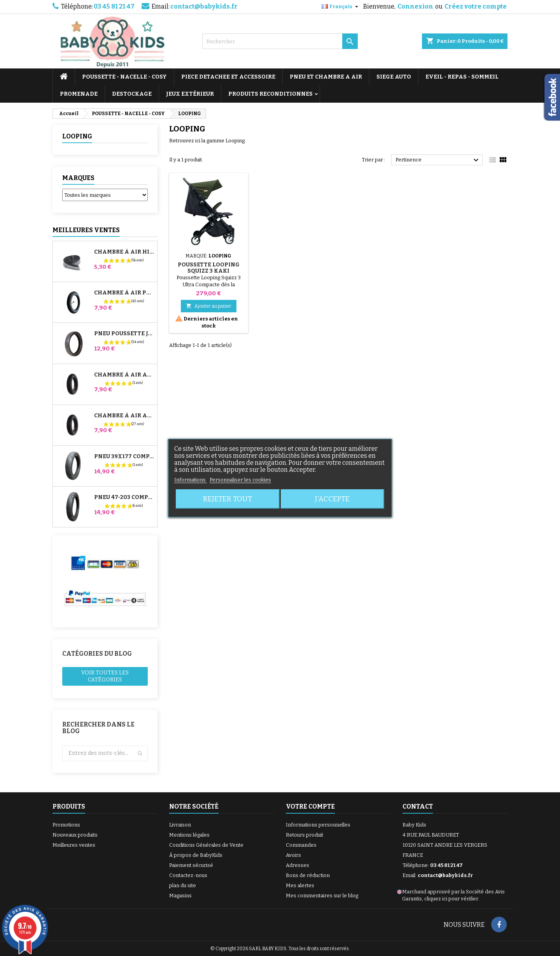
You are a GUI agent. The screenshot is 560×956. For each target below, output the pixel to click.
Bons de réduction (308, 875)
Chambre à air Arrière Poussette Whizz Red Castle (124, 416)
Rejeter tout (227, 499)
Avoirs (293, 855)
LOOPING (77, 136)
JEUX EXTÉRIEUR (190, 94)
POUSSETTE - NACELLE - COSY (124, 77)
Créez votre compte (476, 6)
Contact (418, 806)
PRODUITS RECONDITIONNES (270, 94)
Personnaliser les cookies (240, 480)
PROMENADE (79, 94)
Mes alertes (300, 885)
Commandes (301, 845)
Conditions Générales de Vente (206, 845)
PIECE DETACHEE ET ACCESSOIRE (228, 77)
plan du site (183, 885)
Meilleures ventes (74, 845)
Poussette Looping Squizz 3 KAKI (209, 268)
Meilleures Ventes (86, 230)
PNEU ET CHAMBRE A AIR (326, 77)
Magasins (180, 896)
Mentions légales (189, 835)
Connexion (415, 6)
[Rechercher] (280, 41)
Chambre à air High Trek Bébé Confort (124, 252)
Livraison (180, 825)
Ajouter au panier (209, 306)
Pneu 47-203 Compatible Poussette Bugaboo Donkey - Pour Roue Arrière (124, 497)
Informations (191, 480)
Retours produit (304, 835)
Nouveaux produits (75, 835)
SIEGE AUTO (394, 77)
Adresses (297, 865)
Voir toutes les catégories (105, 676)
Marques (78, 178)
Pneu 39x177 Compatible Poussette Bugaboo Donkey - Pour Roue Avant (124, 457)
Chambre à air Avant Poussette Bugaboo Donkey (124, 375)
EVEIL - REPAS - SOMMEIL (462, 77)
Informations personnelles (318, 825)
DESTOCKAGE (132, 94)
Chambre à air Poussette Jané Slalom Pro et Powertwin (124, 293)
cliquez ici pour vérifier (451, 899)
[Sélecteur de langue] (341, 7)
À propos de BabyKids (196, 855)
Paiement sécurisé (191, 865)
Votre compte (310, 806)
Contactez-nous (188, 875)
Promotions (66, 825)
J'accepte (332, 499)
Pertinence (438, 160)
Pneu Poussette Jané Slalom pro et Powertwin (124, 334)
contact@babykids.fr (204, 6)
